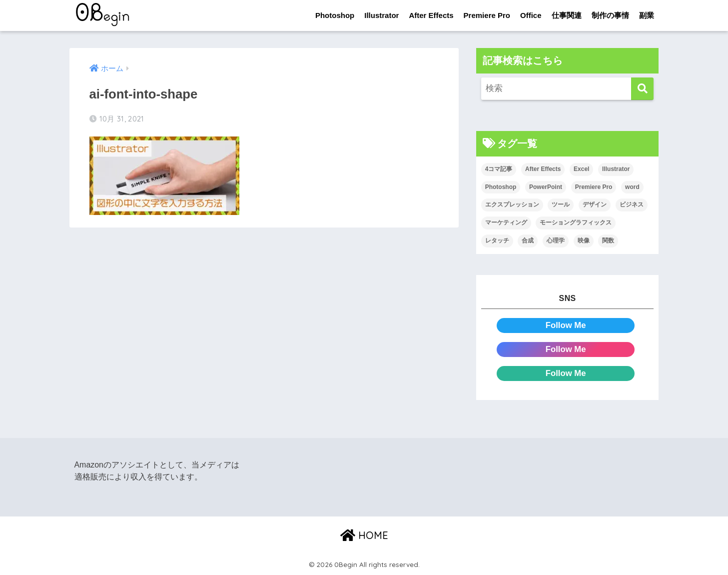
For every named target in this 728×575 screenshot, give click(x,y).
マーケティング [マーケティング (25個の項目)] (506, 222)
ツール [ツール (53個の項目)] (561, 205)
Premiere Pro (487, 15)
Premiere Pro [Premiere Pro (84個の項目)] (594, 187)
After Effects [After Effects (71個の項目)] (543, 169)
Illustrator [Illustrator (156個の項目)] (616, 169)
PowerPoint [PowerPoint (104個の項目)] (546, 187)
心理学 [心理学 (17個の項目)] (556, 240)
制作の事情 (610, 15)
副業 (647, 15)
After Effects (431, 15)
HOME (364, 535)
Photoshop (335, 15)
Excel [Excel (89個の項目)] (581, 169)
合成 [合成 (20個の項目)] (528, 240)
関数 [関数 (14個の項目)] (608, 240)
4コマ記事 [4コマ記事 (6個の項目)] (499, 169)
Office (531, 15)
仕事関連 (567, 15)
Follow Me (566, 325)
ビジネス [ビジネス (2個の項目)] (632, 205)
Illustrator (381, 15)
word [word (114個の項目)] (632, 187)
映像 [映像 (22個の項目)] (584, 240)
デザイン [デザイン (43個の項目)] (595, 205)
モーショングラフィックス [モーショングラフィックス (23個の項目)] (576, 222)
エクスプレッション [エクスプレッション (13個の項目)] (512, 205)
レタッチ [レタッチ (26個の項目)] (497, 240)
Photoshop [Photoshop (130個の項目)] (501, 187)
